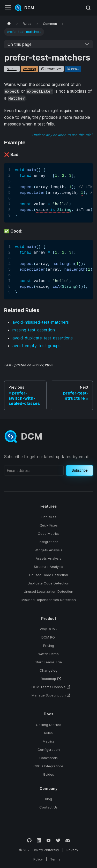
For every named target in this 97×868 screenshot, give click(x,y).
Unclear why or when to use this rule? (62, 135)
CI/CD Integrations (48, 766)
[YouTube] (48, 840)
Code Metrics (49, 533)
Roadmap (51, 679)
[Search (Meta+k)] (88, 8)
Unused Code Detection (49, 575)
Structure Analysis (48, 567)
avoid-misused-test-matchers (41, 322)
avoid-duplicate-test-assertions (43, 338)
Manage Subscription (51, 695)
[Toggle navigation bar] (8, 8)
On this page (20, 44)
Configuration (49, 750)
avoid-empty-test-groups (36, 346)
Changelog (48, 670)
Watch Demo (48, 654)
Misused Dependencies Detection (49, 600)
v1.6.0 (12, 69)
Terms (55, 859)
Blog (48, 799)
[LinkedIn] (39, 840)
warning (29, 69)
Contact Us (48, 807)
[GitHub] (29, 840)
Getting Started (49, 725)
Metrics (49, 741)
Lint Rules (49, 517)
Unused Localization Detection (48, 591)
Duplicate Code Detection (48, 583)
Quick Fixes (49, 525)
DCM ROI (48, 637)
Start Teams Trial (49, 662)
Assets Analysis (48, 558)
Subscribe (80, 470)
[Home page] (9, 24)
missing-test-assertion (34, 330)
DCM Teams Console (51, 687)
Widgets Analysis (48, 550)
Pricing (49, 646)
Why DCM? (49, 629)
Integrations (49, 542)
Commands (48, 758)
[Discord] (68, 840)
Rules (48, 733)
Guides (48, 774)
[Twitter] (58, 840)
